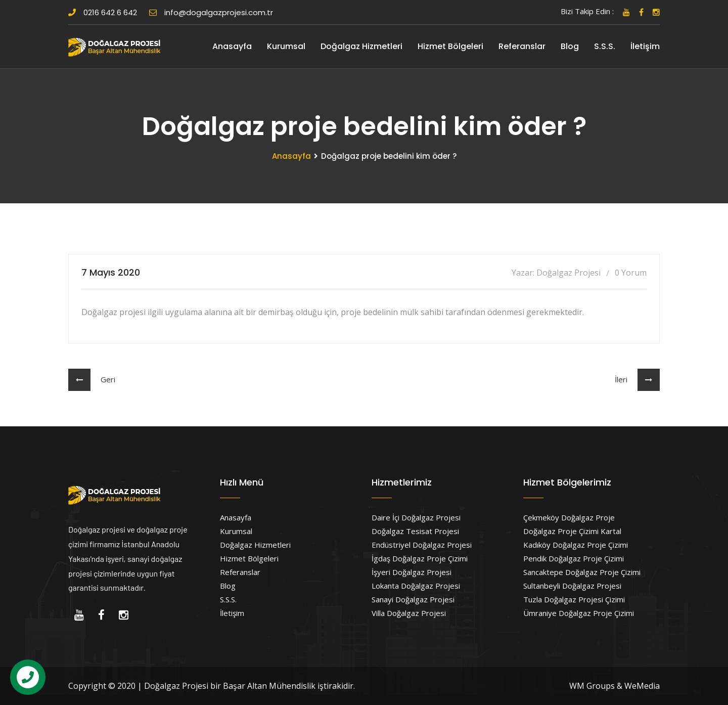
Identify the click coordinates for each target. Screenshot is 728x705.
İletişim (645, 46)
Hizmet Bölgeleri (450, 46)
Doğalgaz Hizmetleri (361, 46)
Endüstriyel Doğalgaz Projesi (422, 545)
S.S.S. (605, 46)
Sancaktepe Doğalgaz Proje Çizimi (582, 572)
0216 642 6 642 (103, 12)
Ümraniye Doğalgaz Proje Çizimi (579, 613)
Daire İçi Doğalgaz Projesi (416, 517)
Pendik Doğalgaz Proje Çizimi (574, 558)
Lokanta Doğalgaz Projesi (416, 586)
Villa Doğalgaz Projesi (409, 613)
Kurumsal (286, 46)
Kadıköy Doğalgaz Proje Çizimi (576, 545)
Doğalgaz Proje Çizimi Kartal (572, 531)
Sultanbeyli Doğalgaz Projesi (572, 586)
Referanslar (522, 46)
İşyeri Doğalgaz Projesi (412, 572)
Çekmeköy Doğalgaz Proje (569, 517)
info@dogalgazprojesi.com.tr (211, 12)
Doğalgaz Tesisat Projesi (415, 531)
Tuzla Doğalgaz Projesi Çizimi (574, 599)
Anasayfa (232, 46)
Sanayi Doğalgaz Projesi (413, 599)
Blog (570, 46)
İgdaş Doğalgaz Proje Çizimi (420, 558)
